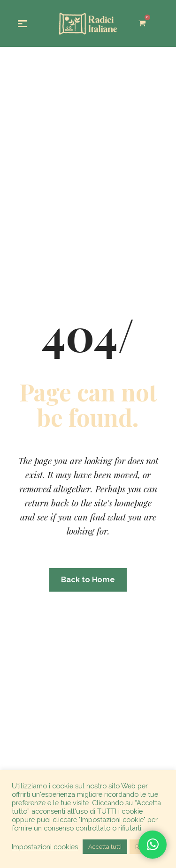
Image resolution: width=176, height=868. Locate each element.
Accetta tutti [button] (105, 847)
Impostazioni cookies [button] (45, 847)
